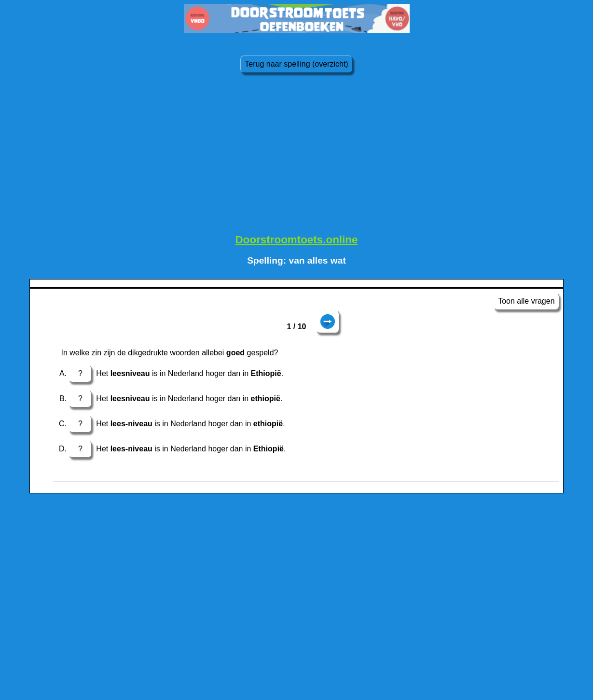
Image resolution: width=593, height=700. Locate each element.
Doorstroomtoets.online (297, 240)
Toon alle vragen (526, 301)
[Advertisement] (296, 157)
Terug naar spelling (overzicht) (296, 64)
